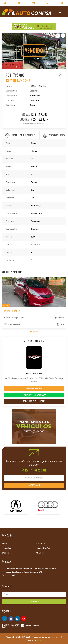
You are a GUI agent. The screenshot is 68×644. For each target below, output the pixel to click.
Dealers (6, 553)
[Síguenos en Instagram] (5, 619)
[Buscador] (62, 3)
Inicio (4, 543)
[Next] (66, 521)
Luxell (40, 640)
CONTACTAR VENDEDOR (34, 389)
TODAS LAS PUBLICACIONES (34, 401)
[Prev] (2, 521)
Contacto (40, 543)
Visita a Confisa (43, 548)
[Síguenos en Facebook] (11, 619)
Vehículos (6, 548)
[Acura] (16, 521)
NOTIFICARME (34, 485)
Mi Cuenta (41, 553)
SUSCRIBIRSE (34, 602)
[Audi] (48, 521)
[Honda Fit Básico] (63, 306)
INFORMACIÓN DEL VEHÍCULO (23, 135)
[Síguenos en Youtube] (24, 619)
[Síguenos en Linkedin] (17, 619)
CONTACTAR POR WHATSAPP (34, 395)
